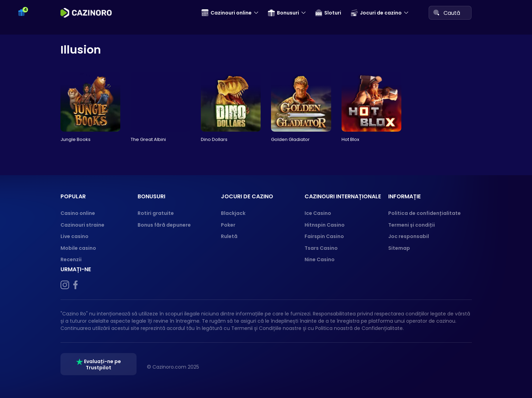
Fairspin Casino (324, 236)
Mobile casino (78, 248)
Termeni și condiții (412, 225)
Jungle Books (76, 139)
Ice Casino (318, 213)
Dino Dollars (214, 139)
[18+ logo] (458, 367)
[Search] (436, 12)
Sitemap (399, 248)
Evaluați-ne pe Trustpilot (99, 364)
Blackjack (233, 213)
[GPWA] (439, 367)
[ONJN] (420, 367)
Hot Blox (350, 139)
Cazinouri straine (82, 225)
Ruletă (229, 236)
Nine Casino (320, 259)
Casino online (78, 213)
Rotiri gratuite (156, 213)
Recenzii (71, 259)
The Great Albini (148, 139)
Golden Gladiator (290, 139)
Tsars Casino (321, 248)
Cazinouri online (227, 13)
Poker (228, 225)
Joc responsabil (409, 236)
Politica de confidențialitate (424, 213)
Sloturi (328, 13)
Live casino (74, 236)
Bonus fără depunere (164, 225)
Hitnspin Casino (325, 225)
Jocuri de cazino (376, 13)
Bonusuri (283, 13)
